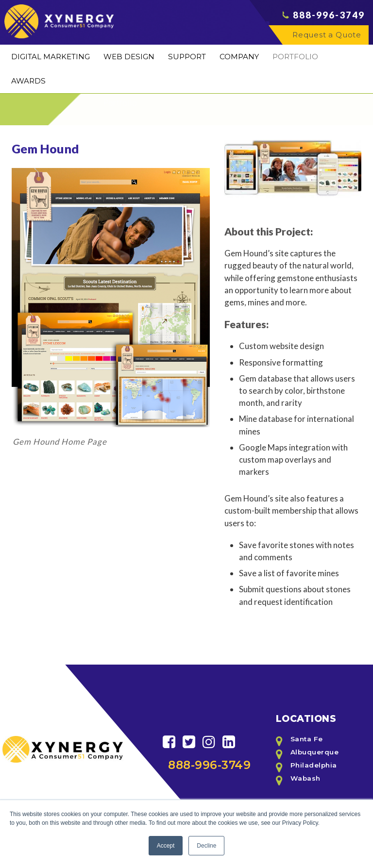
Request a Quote (327, 43)
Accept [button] (166, 846)
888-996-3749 (329, 24)
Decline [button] (206, 846)
